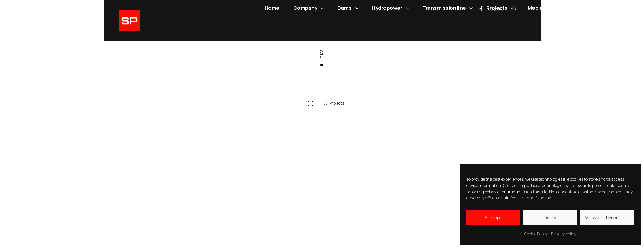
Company (309, 8)
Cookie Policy (536, 234)
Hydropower (390, 8)
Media (539, 8)
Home (272, 8)
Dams (348, 8)
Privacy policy (564, 234)
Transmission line (447, 8)
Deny (550, 218)
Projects (500, 8)
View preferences (607, 218)
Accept (493, 218)
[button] (322, 103)
